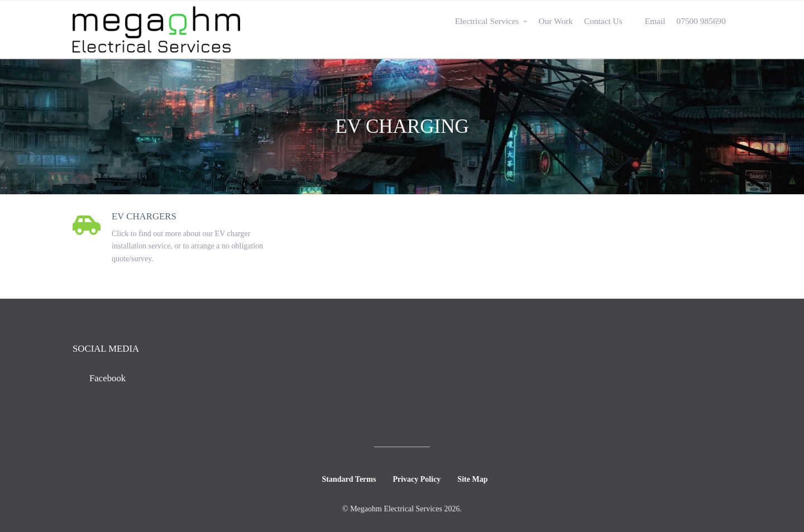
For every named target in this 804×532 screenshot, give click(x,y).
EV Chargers (144, 216)
